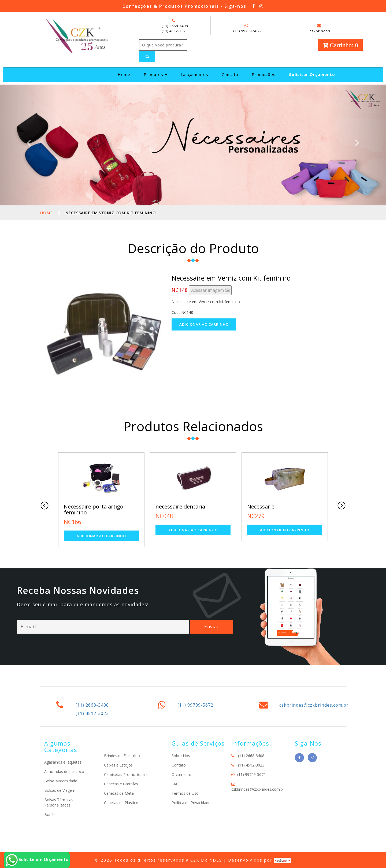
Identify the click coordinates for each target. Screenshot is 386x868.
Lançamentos (194, 74)
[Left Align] (147, 56)
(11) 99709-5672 (247, 31)
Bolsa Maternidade (61, 781)
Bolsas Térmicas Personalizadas (59, 802)
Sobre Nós (181, 756)
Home (126, 74)
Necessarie (261, 506)
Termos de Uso (185, 793)
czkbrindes (320, 28)
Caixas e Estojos (118, 765)
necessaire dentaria (180, 506)
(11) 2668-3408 (175, 26)
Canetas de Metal (119, 793)
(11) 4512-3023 (175, 31)
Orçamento (181, 774)
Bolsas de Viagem (60, 790)
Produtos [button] (155, 74)
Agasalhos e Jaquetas (63, 762)
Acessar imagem (210, 290)
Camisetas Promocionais (126, 774)
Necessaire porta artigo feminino (94, 509)
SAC (175, 784)
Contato (230, 74)
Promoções (264, 74)
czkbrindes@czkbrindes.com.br (314, 705)
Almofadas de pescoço (64, 771)
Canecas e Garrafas (121, 784)
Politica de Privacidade (191, 803)
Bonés (50, 814)
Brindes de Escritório (122, 756)
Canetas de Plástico (121, 803)
